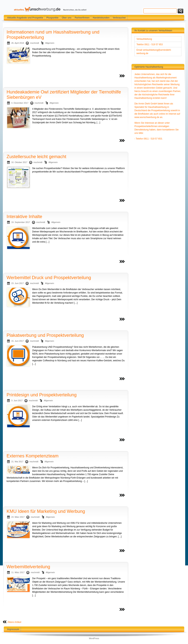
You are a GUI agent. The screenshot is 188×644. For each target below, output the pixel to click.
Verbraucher (119, 18)
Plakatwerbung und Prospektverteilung (45, 335)
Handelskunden (101, 18)
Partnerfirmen (82, 18)
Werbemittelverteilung (28, 567)
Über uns (67, 18)
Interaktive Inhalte (24, 216)
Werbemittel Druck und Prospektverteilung (49, 278)
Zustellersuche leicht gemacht (36, 157)
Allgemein (50, 43)
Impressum (13, 629)
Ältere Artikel (14, 622)
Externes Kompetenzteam (33, 456)
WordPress (94, 638)
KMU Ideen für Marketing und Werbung (46, 511)
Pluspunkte (53, 18)
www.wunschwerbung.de (147, 117)
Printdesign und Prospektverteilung (42, 395)
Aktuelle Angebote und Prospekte (25, 18)
